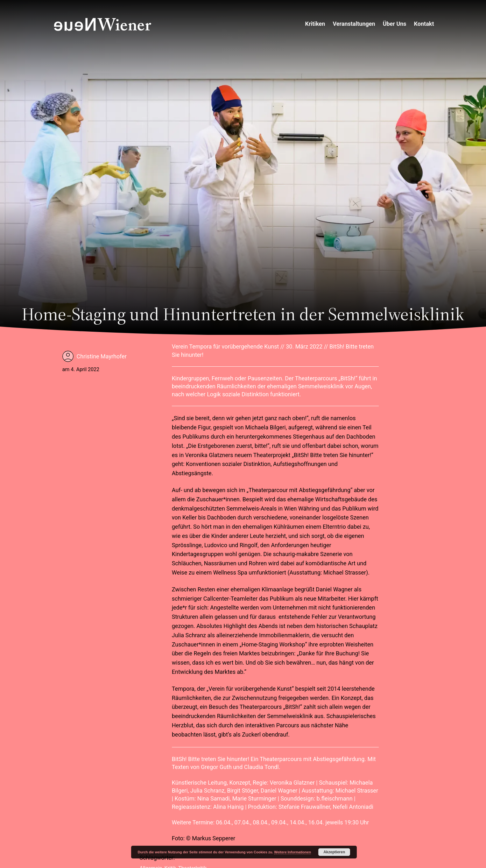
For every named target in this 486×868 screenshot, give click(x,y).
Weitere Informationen (292, 852)
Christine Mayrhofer (102, 356)
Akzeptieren (334, 852)
